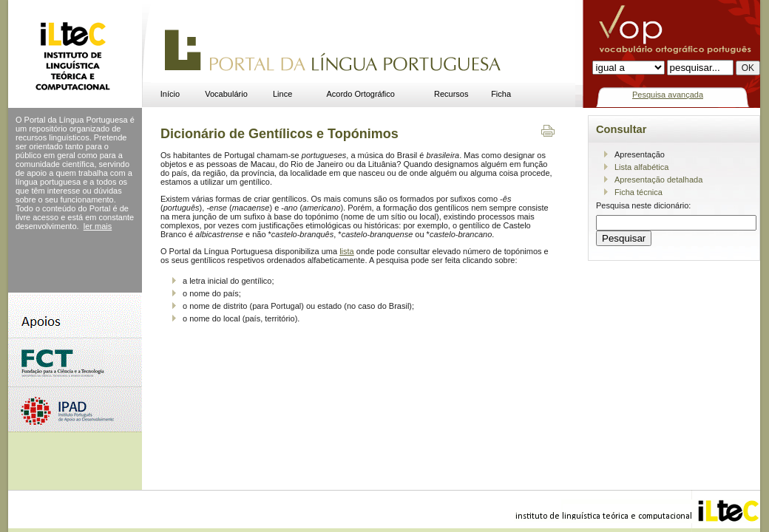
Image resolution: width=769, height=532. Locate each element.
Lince (282, 94)
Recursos (451, 94)
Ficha (501, 94)
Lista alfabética (641, 167)
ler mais (98, 226)
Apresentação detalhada (658, 180)
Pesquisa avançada (668, 95)
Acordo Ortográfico (361, 94)
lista (347, 251)
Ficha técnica (638, 192)
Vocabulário (226, 94)
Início (170, 94)
